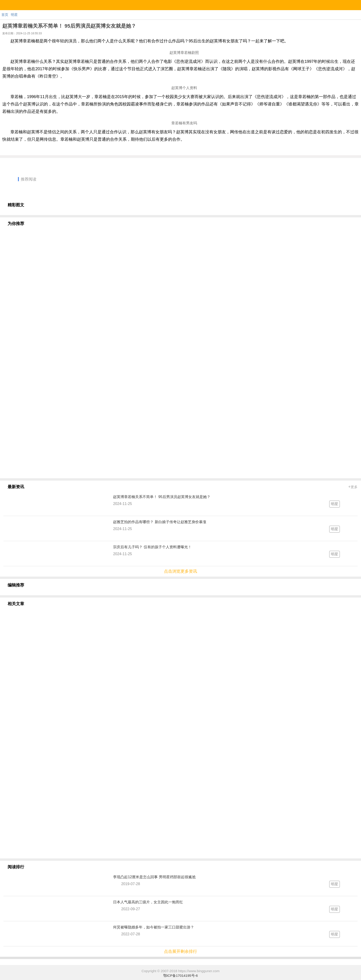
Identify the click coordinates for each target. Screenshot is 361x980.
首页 (5, 15)
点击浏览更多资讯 (180, 571)
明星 (14, 15)
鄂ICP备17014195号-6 (180, 976)
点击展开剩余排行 (180, 951)
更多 (353, 487)
